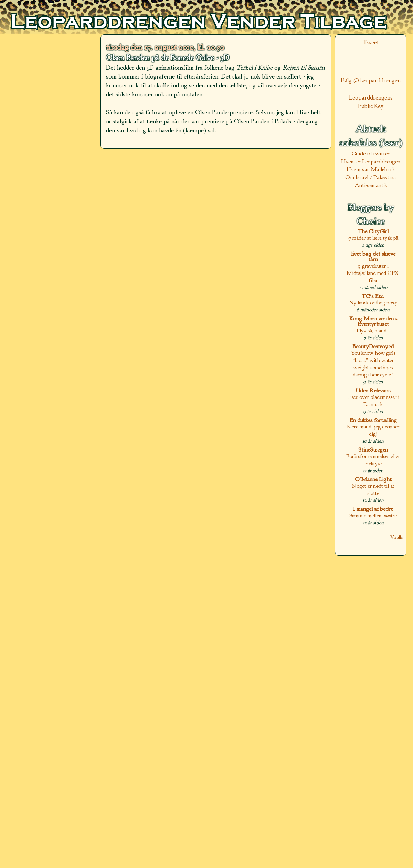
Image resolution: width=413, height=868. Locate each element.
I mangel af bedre (373, 509)
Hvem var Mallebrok (371, 169)
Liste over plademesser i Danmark (373, 401)
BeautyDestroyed (373, 346)
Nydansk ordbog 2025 (373, 303)
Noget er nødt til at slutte (373, 489)
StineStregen (373, 450)
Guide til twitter (371, 153)
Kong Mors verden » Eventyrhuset (373, 321)
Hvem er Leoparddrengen (371, 161)
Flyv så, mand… (373, 330)
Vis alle (396, 537)
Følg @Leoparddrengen (371, 80)
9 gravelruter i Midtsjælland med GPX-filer (373, 273)
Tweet (371, 43)
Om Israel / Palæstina (371, 177)
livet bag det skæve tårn (373, 256)
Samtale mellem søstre (373, 515)
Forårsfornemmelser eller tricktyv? (373, 460)
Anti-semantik (371, 185)
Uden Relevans (373, 390)
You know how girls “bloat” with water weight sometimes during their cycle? (373, 364)
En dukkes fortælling (373, 420)
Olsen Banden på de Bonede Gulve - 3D (168, 58)
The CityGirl (373, 231)
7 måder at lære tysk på (373, 238)
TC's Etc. (373, 296)
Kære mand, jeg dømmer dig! (373, 430)
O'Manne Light (373, 479)
